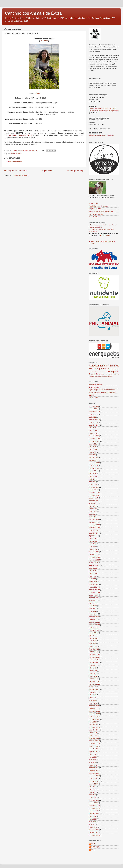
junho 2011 (93, 698)
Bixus (93, 844)
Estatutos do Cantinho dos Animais (101, 211)
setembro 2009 (94, 730)
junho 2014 (93, 606)
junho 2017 (93, 509)
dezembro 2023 (94, 412)
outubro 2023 (94, 414)
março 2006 (93, 827)
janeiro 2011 (93, 708)
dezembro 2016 (94, 525)
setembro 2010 (94, 719)
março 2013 (93, 646)
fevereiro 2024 (94, 406)
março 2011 (93, 703)
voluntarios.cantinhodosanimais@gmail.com (104, 111)
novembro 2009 (94, 727)
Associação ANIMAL (96, 384)
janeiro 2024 (93, 409)
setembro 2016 (94, 533)
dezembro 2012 (94, 654)
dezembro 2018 (94, 463)
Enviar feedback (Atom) (20, 175)
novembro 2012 (94, 657)
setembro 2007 (94, 781)
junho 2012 (93, 671)
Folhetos (105, 374)
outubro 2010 (94, 717)
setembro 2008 (94, 749)
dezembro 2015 (94, 557)
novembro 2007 (94, 776)
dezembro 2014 (94, 590)
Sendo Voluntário (96, 227)
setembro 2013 (94, 630)
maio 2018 (93, 479)
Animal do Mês (16, 154)
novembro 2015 (94, 560)
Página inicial (47, 171)
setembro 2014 (94, 598)
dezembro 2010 (94, 711)
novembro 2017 (94, 495)
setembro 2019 (94, 441)
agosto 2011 (93, 692)
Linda (93, 850)
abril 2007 (92, 795)
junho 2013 (93, 638)
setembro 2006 (94, 814)
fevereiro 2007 (94, 800)
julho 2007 (93, 787)
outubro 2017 (94, 498)
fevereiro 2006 (94, 830)
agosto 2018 (93, 471)
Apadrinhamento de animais (99, 206)
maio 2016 (93, 544)
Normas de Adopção (96, 214)
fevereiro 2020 (94, 436)
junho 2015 (93, 573)
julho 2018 (93, 474)
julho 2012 (93, 668)
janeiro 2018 (93, 490)
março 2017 (93, 517)
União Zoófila (94, 398)
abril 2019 (92, 455)
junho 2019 (93, 449)
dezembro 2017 (94, 493)
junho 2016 (93, 541)
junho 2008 (93, 757)
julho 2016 (93, 538)
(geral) (114, 108)
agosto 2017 (93, 503)
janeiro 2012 (93, 679)
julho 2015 (93, 571)
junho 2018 (93, 476)
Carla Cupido (96, 847)
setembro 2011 (94, 689)
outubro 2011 (94, 687)
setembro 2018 (94, 468)
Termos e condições (106, 376)
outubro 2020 (94, 422)
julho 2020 (93, 428)
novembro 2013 (94, 625)
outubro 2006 (94, 811)
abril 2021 (92, 417)
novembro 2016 (94, 528)
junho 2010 (93, 722)
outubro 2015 (94, 563)
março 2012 (93, 676)
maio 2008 (93, 760)
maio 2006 (93, 822)
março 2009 (93, 735)
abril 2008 (92, 762)
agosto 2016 (93, 536)
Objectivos (44, 41)
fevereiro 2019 (94, 458)
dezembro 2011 (94, 681)
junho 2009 (93, 733)
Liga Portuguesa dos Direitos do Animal (102, 390)
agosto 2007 (93, 784)
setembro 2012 (94, 663)
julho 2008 (93, 754)
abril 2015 (92, 579)
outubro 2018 (94, 466)
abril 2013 (92, 644)
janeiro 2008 (93, 770)
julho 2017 (93, 506)
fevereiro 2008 (94, 768)
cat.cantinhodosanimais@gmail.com (101, 135)
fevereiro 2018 (94, 487)
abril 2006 (92, 824)
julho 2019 (93, 447)
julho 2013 (93, 636)
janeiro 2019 (93, 460)
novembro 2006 (94, 808)
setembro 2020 (94, 425)
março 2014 (93, 614)
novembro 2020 (94, 420)
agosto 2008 (93, 752)
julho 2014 (93, 603)
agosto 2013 (93, 633)
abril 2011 (92, 700)
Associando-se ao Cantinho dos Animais (104, 225)
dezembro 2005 (94, 835)
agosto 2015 (93, 568)
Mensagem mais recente (16, 171)
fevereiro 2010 (94, 725)
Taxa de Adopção (95, 217)
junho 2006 (93, 819)
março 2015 (93, 582)
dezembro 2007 (94, 773)
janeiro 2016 (93, 555)
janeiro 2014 (93, 619)
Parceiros (116, 374)
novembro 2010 (94, 714)
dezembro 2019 (94, 439)
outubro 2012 (94, 660)
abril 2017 (92, 514)
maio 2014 (93, 609)
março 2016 (93, 549)
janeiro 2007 (93, 803)
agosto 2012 (93, 665)
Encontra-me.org (95, 387)
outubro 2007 (94, 779)
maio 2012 (93, 673)
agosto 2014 (93, 600)
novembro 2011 (94, 684)
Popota (38, 93)
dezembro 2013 (94, 622)
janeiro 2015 (93, 587)
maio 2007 (93, 792)
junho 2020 (93, 430)
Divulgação (113, 371)
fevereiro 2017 (94, 520)
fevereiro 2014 (94, 617)
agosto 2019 (93, 444)
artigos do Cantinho (104, 236)
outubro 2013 (94, 627)
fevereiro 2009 (94, 738)
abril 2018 (92, 482)
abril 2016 (92, 547)
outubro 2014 (94, 595)
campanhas (101, 369)
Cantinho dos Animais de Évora (33, 13)
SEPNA (92, 395)
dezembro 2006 (94, 806)
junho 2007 (93, 789)
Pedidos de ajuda (94, 376)
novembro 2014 (94, 592)
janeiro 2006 (93, 833)
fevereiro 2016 (94, 552)
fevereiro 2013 (94, 649)
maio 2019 (93, 452)
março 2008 (93, 765)
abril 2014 (92, 611)
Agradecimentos (98, 366)
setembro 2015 (94, 565)
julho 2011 (93, 695)
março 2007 (93, 797)
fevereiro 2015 (94, 584)
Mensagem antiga (76, 171)
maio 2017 (93, 511)
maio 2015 (93, 576)
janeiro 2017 (93, 522)
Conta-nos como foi (101, 372)
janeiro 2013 (93, 652)
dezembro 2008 (94, 741)
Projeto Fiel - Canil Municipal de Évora (102, 392)
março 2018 (93, 484)
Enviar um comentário (14, 162)
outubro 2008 (94, 746)
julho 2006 (93, 816)
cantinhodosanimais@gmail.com (20, 135)
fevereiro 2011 (94, 706)
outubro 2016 (94, 530)
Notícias (110, 374)
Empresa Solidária (95, 209)
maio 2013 (93, 641)
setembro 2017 (94, 501)
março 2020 (93, 433)
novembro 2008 (94, 743)
